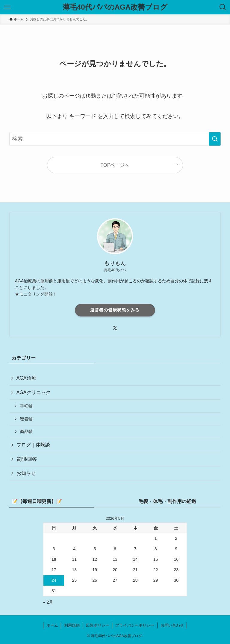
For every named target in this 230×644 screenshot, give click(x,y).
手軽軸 (26, 406)
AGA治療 (26, 378)
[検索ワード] (115, 139)
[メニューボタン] (7, 7)
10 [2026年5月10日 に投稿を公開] (54, 559)
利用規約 (72, 625)
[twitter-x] (115, 328)
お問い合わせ (172, 625)
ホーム (52, 625)
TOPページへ (115, 165)
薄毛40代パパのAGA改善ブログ (115, 7)
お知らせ (26, 473)
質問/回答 (27, 459)
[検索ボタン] (223, 7)
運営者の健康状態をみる (115, 310)
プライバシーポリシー (135, 625)
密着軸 (26, 419)
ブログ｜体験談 (33, 445)
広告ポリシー (98, 625)
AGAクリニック (34, 392)
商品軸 (26, 431)
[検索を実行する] (215, 139)
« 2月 (48, 602)
